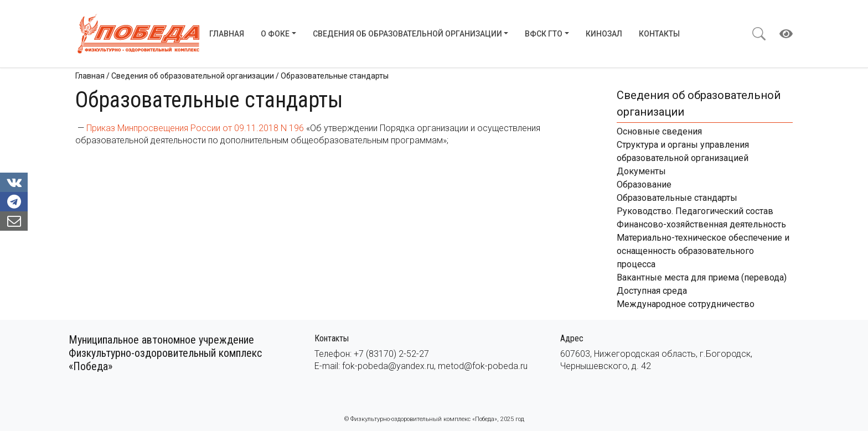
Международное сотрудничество (686, 304)
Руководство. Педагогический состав (695, 211)
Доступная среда (652, 291)
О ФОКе (275, 34)
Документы (641, 171)
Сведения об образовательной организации (407, 34)
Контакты (659, 34)
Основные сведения (659, 131)
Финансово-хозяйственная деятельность (701, 224)
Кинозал (604, 34)
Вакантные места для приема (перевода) (702, 277)
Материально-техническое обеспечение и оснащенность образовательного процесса (703, 251)
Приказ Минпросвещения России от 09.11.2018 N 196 (195, 128)
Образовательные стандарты (677, 198)
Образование (644, 185)
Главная (227, 34)
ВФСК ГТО (544, 34)
